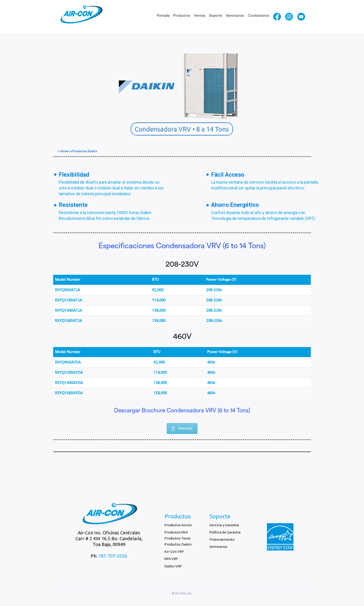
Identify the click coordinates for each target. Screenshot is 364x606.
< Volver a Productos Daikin (77, 151)
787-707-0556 (113, 556)
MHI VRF (171, 559)
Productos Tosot (177, 538)
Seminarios (235, 16)
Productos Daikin (178, 544)
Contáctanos (258, 16)
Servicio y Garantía (224, 525)
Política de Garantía (225, 532)
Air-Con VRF (174, 551)
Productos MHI (176, 532)
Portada (163, 16)
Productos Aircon (178, 525)
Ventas (200, 16)
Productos (182, 16)
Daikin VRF (173, 566)
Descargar (182, 429)
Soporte (216, 16)
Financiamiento (222, 539)
